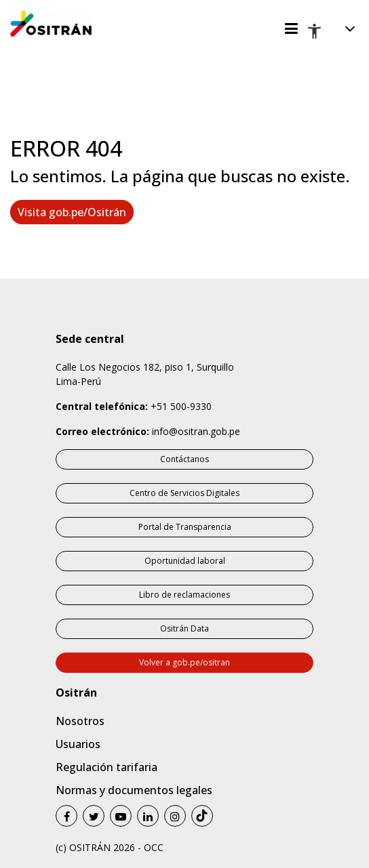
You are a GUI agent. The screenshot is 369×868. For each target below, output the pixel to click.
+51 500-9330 (181, 406)
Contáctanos (184, 459)
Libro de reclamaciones (184, 595)
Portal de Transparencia (185, 527)
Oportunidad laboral (185, 561)
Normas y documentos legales (134, 790)
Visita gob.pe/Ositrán (72, 212)
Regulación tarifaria (106, 767)
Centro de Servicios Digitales (184, 493)
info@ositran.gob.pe (196, 431)
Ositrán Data (184, 628)
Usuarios (78, 744)
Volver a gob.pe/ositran (184, 662)
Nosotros (80, 721)
